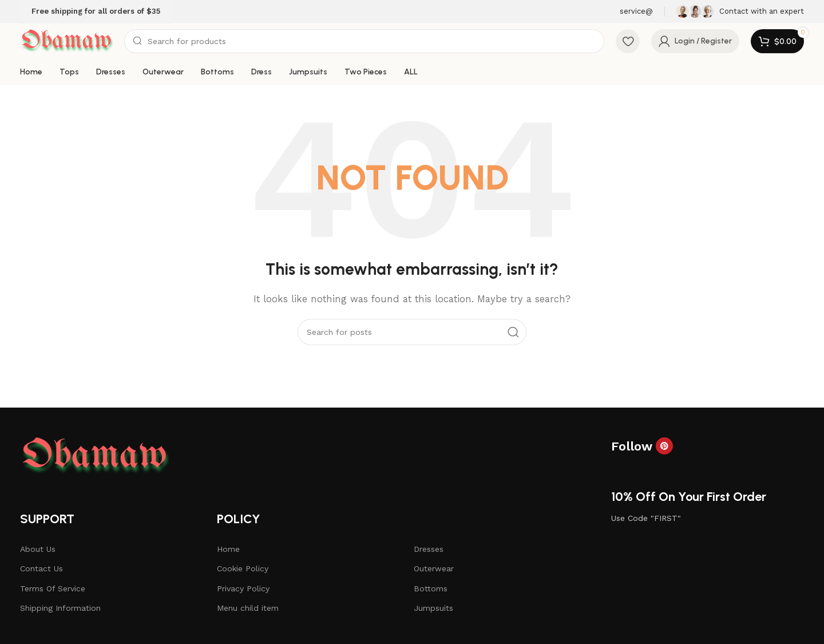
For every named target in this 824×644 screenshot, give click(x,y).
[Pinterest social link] (664, 446)
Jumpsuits (433, 608)
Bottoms (431, 588)
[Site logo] (66, 41)
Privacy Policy (243, 588)
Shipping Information (60, 608)
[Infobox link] (740, 11)
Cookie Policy (243, 568)
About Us (38, 549)
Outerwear (434, 568)
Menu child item (248, 608)
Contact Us (41, 568)
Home (228, 549)
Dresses (429, 549)
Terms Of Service (53, 588)
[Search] (364, 41)
